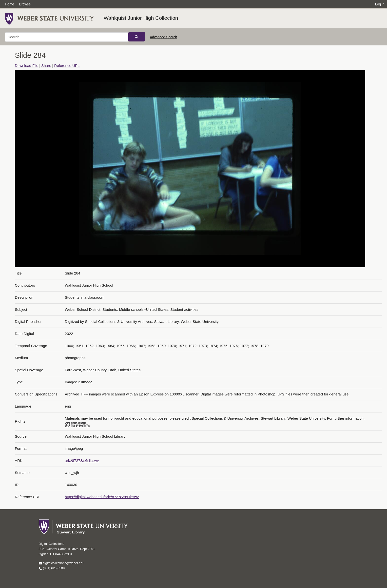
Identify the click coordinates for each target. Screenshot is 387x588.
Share (46, 66)
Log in (380, 4)
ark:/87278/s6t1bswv (82, 461)
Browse (25, 4)
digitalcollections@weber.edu (61, 563)
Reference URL (67, 66)
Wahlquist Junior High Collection (141, 18)
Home (10, 4)
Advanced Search (164, 37)
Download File (27, 66)
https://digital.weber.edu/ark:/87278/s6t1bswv (102, 497)
